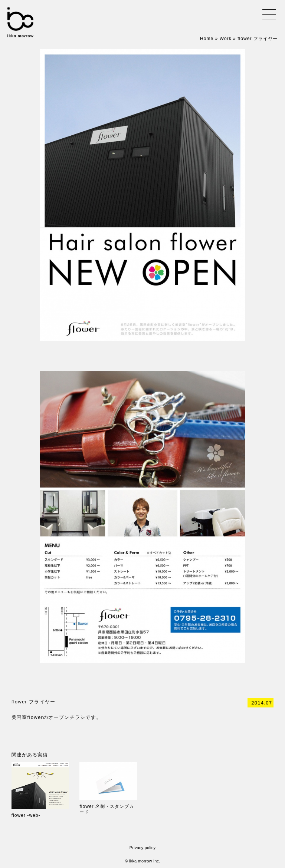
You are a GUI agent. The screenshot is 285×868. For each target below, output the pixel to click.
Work (226, 39)
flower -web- (26, 815)
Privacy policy (142, 848)
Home (207, 39)
